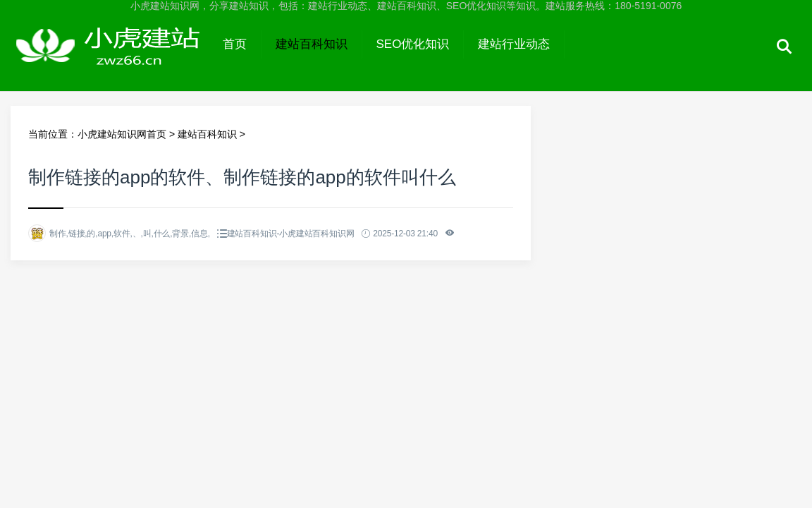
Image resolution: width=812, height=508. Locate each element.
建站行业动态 (514, 44)
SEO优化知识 (413, 44)
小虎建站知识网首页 (122, 134)
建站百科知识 (312, 44)
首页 (235, 44)
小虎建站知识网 (110, 58)
